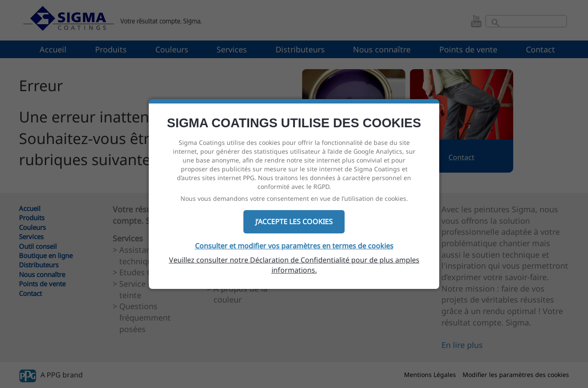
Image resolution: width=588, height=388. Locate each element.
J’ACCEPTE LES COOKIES (294, 222)
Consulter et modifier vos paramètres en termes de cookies (294, 246)
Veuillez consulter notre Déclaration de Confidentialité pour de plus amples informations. (294, 265)
